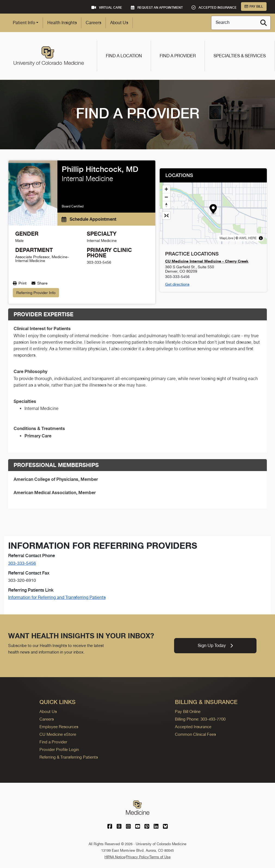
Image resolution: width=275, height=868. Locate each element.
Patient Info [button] (24, 23)
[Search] (264, 23)
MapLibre (226, 238)
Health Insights (62, 23)
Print (20, 283)
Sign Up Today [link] (215, 646)
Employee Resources (59, 727)
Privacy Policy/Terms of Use (148, 857)
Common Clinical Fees (195, 734)
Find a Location (124, 56)
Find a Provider (178, 56)
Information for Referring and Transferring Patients (57, 597)
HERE (252, 238)
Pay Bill (254, 7)
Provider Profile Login (59, 749)
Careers (93, 23)
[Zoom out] (166, 197)
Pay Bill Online (188, 711)
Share (40, 283)
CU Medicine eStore (58, 734)
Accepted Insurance (193, 727)
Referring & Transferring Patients (69, 757)
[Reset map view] (166, 215)
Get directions (177, 284)
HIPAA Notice (115, 857)
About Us (119, 23)
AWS (243, 238)
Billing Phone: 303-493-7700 (200, 719)
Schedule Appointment (89, 219)
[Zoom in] (166, 189)
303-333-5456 (22, 563)
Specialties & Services (240, 56)
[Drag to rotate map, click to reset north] (166, 205)
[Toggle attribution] (261, 238)
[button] (213, 209)
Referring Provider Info (36, 293)
